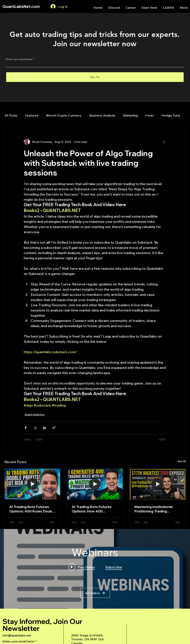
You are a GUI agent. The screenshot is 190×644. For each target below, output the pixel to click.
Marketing (130, 115)
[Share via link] (54, 428)
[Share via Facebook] (26, 428)
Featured (32, 115)
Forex (150, 115)
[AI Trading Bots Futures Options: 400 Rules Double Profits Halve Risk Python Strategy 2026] (33, 484)
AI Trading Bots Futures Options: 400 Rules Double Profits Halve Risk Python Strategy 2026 (32, 509)
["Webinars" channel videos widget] (95, 569)
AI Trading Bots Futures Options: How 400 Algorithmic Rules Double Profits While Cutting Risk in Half (93, 509)
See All (182, 461)
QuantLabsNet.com (21, 6)
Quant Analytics (35, 414)
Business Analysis (102, 115)
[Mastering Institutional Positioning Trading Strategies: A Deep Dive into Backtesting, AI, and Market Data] (158, 484)
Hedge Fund (171, 115)
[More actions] (164, 142)
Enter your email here (19, 59)
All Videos (95, 593)
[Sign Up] (95, 77)
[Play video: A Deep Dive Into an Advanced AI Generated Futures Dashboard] (82, 567)
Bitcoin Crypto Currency (64, 115)
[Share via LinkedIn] (44, 428)
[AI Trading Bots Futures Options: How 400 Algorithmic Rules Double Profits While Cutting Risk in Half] (95, 484)
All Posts (11, 115)
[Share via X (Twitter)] (35, 428)
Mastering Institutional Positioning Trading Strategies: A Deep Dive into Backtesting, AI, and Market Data (155, 509)
